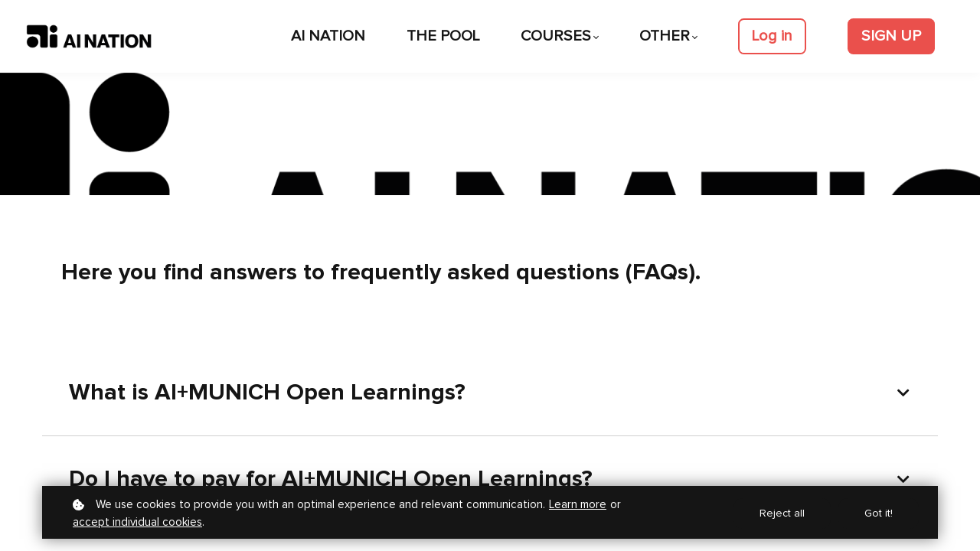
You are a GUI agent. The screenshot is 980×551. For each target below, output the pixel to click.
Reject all (782, 514)
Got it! (879, 514)
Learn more (578, 505)
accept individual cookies (137, 522)
